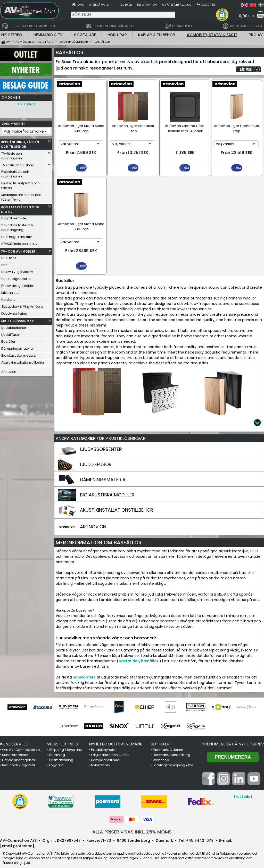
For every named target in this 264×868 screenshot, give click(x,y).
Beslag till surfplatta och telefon (20, 184)
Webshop (161, 754)
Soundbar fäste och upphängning (17, 226)
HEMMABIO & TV (48, 35)
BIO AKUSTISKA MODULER (107, 489)
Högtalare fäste (14, 217)
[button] (222, 15)
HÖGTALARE (85, 35)
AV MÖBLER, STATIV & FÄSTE (212, 35)
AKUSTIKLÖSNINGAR (17, 320)
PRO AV (256, 35)
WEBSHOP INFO (63, 738)
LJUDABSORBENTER (101, 443)
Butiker (126, 5)
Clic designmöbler (16, 277)
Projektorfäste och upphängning (15, 173)
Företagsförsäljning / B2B (174, 759)
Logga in (208, 5)
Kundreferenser (15, 749)
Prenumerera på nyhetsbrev (233, 738)
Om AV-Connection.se (21, 744)
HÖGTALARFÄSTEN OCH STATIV (20, 208)
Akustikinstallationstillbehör (22, 361)
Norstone (8, 298)
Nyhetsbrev (101, 759)
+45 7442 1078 (200, 835)
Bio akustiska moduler (19, 354)
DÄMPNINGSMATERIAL (104, 474)
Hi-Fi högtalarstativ (16, 235)
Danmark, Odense (168, 744)
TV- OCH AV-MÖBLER (18, 250)
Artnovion (9, 370)
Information (147, 5)
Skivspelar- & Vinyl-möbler (22, 305)
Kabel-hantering (14, 312)
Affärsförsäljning (177, 5)
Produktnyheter (104, 744)
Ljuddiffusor (11, 333)
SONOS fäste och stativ (19, 242)
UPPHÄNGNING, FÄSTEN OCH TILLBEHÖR (20, 143)
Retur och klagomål (18, 759)
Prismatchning (61, 754)
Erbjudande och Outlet (110, 749)
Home (80, 5)
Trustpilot (26, 104)
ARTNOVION (93, 521)
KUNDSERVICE (14, 738)
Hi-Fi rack (9, 257)
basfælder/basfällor (138, 655)
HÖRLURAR (117, 35)
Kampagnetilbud (105, 754)
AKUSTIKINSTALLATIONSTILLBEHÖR (117, 504)
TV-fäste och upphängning (12, 155)
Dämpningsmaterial (17, 347)
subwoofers (84, 671)
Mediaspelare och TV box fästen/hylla (21, 196)
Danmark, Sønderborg (171, 749)
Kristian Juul (11, 291)
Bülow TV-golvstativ (17, 270)
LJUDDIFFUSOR (96, 458)
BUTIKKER (160, 738)
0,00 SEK (247, 16)
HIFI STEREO (12, 35)
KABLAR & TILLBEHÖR (157, 35)
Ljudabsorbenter (14, 326)
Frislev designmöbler (18, 284)
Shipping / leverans (65, 744)
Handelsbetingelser (19, 754)
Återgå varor (100, 5)
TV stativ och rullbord (18, 164)
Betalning (57, 749)
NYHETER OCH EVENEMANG (116, 738)
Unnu (5, 264)
